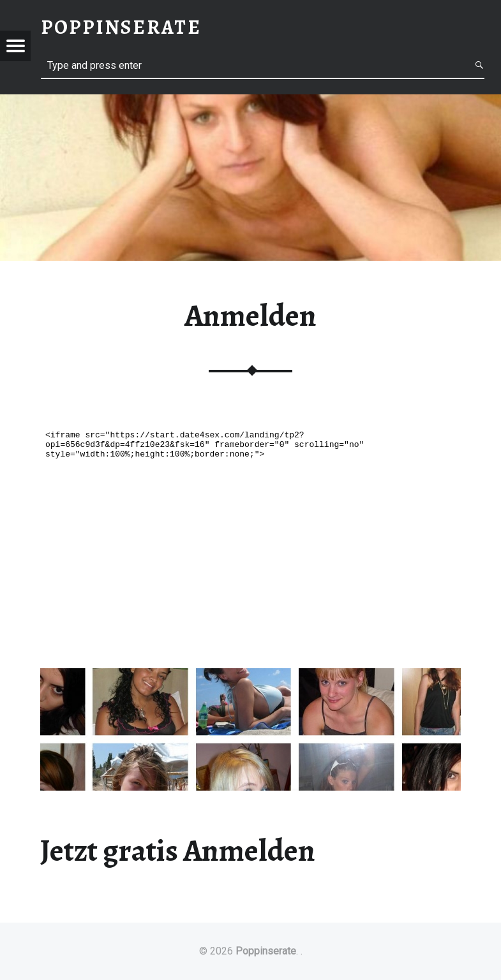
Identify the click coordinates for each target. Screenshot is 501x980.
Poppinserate (266, 951)
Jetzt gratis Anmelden (178, 851)
